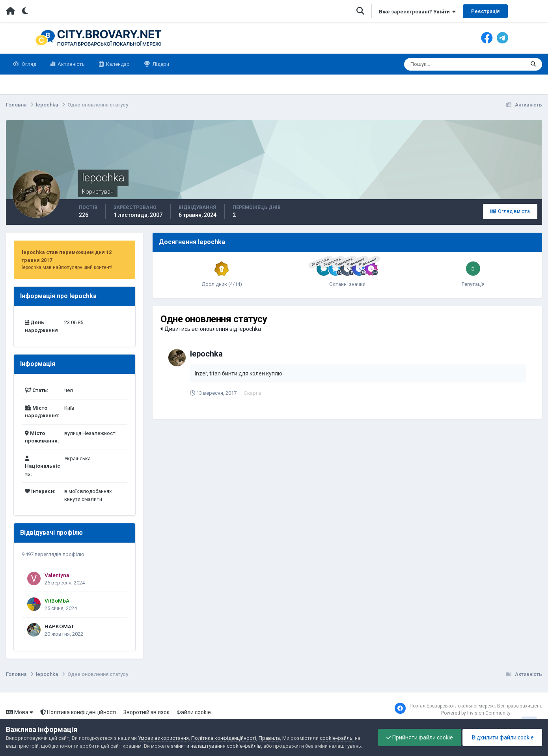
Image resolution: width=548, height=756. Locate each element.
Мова (20, 712)
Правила (269, 738)
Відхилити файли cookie (502, 737)
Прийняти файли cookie (420, 737)
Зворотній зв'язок (146, 712)
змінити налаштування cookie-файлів (216, 746)
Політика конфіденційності (78, 712)
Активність (71, 64)
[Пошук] (434, 64)
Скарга (253, 393)
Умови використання (163, 738)
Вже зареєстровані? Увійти (417, 12)
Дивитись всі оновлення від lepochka (211, 329)
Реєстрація (485, 11)
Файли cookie (194, 712)
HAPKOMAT (59, 626)
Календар (117, 64)
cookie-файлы (337, 738)
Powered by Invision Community (476, 713)
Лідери (160, 64)
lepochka (206, 354)
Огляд (28, 64)
